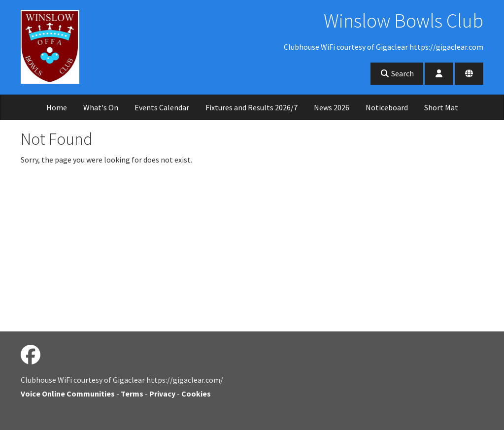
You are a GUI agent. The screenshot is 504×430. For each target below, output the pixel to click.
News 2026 (332, 107)
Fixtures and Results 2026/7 (252, 107)
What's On (101, 107)
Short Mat (441, 107)
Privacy (162, 394)
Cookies (196, 394)
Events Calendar (162, 107)
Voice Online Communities (68, 394)
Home (57, 107)
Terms (132, 394)
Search (397, 73)
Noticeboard (387, 107)
